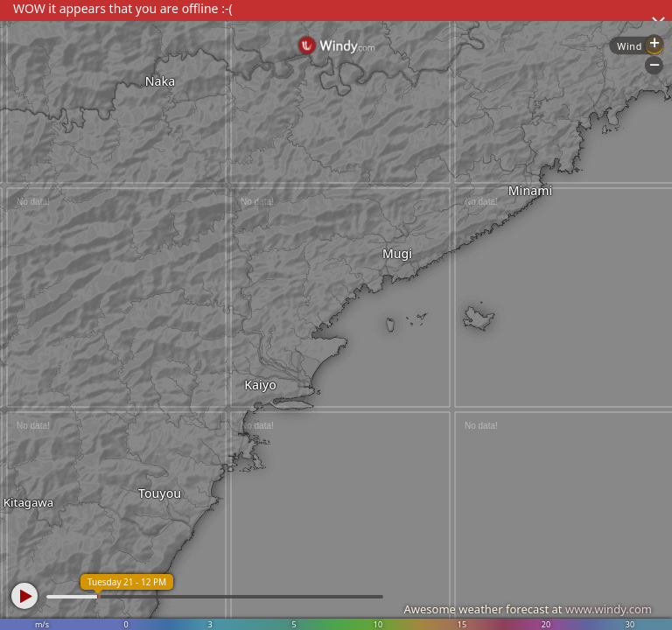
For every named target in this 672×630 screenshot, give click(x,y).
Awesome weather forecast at (528, 609)
